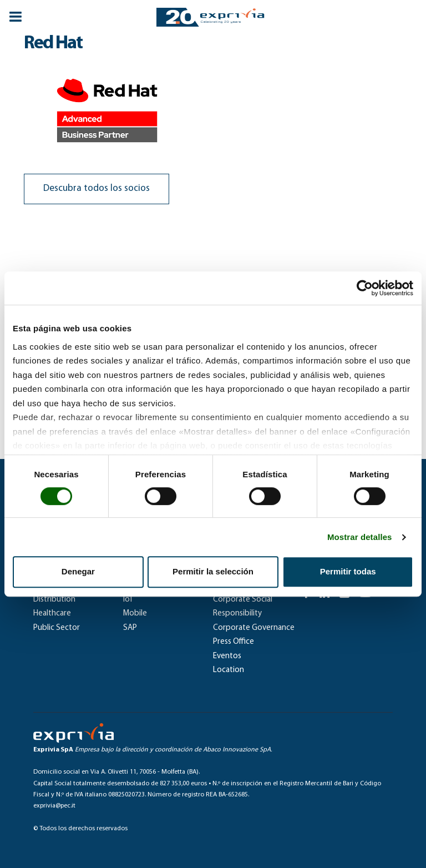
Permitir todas (348, 571)
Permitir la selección (213, 571)
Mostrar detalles (360, 537)
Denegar (78, 571)
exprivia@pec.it (54, 806)
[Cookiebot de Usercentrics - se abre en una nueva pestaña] (365, 288)
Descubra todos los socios (97, 188)
